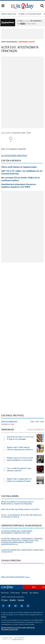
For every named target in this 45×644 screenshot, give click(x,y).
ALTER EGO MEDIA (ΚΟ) (9, 422)
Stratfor (13, 600)
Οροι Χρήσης (34, 593)
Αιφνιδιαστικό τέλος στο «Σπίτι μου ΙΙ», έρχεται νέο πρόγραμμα (20, 438)
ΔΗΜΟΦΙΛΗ (7, 430)
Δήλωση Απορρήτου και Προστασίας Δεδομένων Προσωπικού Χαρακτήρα (18, 628)
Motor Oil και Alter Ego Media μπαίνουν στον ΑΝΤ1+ (21, 509)
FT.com (4, 600)
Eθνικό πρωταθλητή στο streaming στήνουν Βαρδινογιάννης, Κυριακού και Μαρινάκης (17, 503)
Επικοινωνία (15, 593)
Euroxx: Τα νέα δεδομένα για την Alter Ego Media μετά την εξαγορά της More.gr (21, 516)
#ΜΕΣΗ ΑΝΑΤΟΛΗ (9, 14)
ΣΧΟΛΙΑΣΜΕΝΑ (36, 430)
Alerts (12, 424)
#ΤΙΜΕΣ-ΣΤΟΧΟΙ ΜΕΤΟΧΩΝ (30, 14)
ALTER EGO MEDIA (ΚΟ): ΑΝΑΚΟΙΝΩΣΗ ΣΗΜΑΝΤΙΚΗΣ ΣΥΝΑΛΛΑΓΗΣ (22, 551)
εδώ (23, 24)
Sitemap (25, 593)
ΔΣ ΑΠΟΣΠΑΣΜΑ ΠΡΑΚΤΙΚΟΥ (14, 156)
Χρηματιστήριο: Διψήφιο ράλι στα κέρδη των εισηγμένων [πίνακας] (19, 480)
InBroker (4, 617)
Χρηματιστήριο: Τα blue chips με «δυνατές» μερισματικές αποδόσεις (20, 448)
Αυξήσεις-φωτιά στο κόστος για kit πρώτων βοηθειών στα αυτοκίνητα (20, 459)
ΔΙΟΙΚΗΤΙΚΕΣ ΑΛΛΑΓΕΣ (27, 42)
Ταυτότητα (5, 593)
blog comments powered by (15, 577)
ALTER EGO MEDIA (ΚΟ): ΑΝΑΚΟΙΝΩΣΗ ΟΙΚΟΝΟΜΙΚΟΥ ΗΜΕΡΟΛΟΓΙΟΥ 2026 (17, 532)
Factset (21, 600)
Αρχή (34, 587)
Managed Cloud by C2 (18, 640)
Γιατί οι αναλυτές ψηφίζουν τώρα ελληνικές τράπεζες (19, 469)
